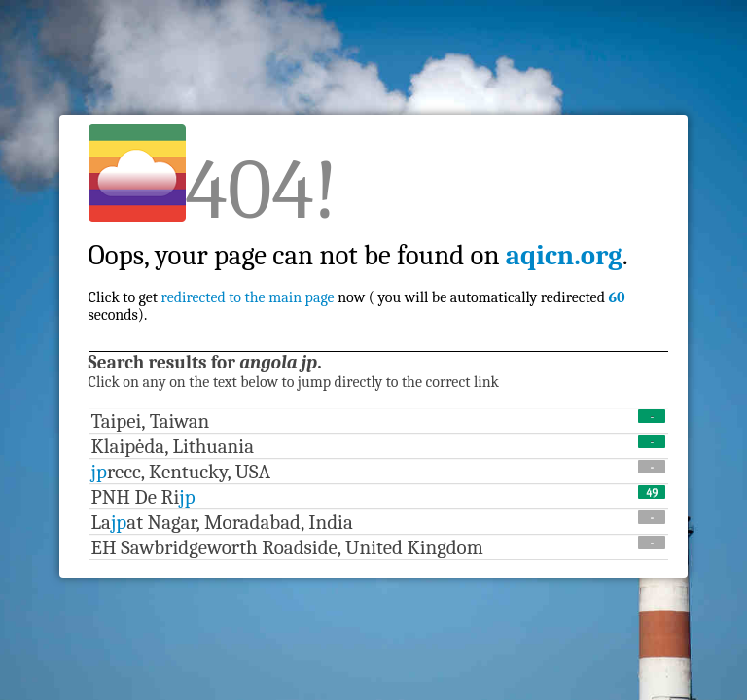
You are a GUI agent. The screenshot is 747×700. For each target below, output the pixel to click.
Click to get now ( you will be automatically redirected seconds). (358, 264)
